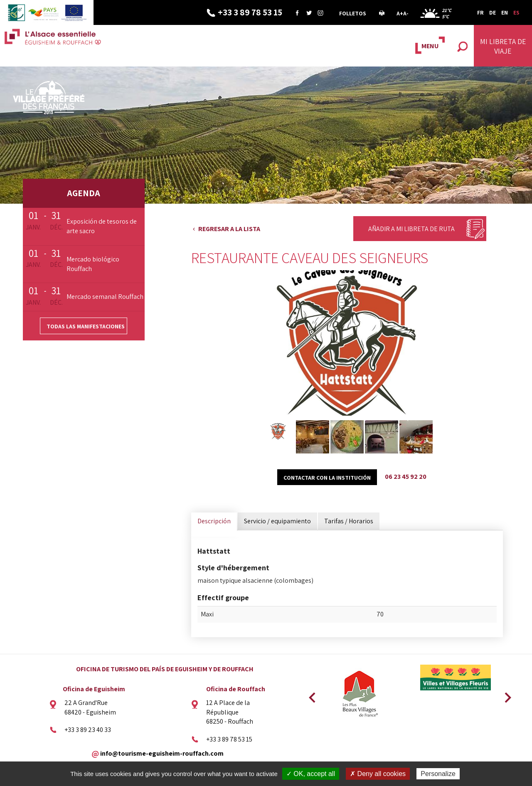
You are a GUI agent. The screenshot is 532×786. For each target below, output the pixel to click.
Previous (311, 695)
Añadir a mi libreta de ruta (411, 229)
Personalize (438, 774)
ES (516, 12)
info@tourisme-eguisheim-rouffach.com (162, 753)
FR (480, 12)
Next (505, 695)
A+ (400, 13)
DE (493, 12)
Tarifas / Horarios (349, 521)
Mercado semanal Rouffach (105, 297)
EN (505, 12)
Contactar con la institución (327, 478)
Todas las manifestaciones (86, 326)
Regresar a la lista (229, 229)
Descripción (214, 521)
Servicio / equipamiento (277, 521)
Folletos (353, 13)
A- (406, 13)
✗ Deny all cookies (378, 774)
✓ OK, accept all (311, 774)
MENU (430, 46)
